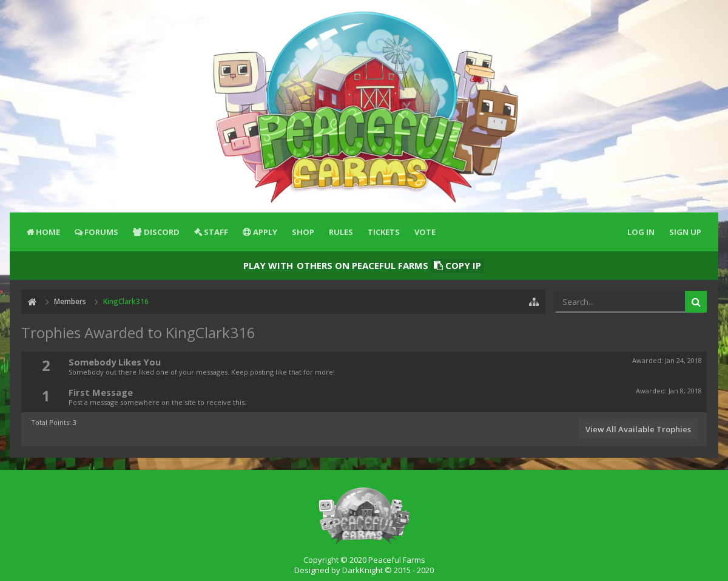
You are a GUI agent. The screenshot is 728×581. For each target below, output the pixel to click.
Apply (265, 232)
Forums (101, 232)
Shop (303, 232)
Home (48, 232)
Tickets (384, 232)
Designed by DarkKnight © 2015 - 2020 (364, 570)
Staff (216, 232)
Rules (341, 232)
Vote (425, 232)
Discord (162, 232)
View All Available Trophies (638, 429)
